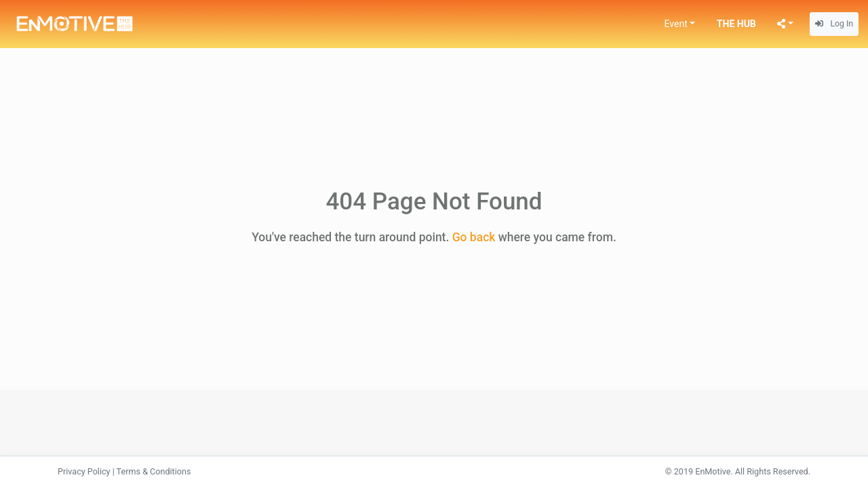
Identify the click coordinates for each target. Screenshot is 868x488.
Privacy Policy (84, 471)
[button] (680, 24)
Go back (474, 237)
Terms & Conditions (154, 471)
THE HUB (736, 24)
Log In (834, 24)
